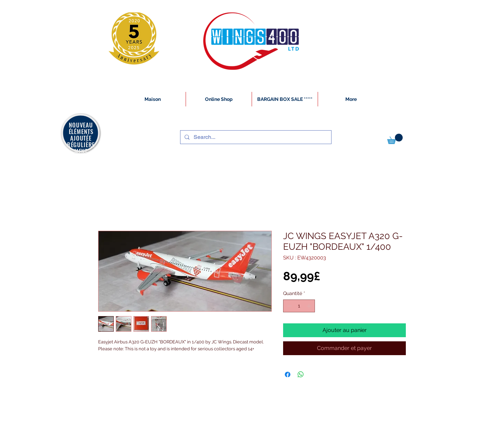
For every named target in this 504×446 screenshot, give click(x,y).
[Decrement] (288, 306)
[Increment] (310, 306)
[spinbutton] (299, 306)
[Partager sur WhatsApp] (301, 374)
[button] (395, 139)
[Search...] (255, 137)
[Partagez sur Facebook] (288, 374)
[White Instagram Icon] (99, 442)
